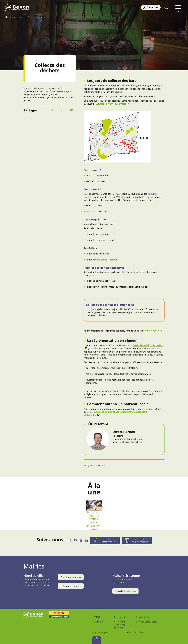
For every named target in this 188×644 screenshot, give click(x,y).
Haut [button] (97, 640)
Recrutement (120, 617)
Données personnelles (146, 622)
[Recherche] (166, 8)
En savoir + (94, 529)
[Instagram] (75, 541)
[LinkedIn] (62, 110)
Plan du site (98, 622)
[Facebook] (53, 110)
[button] (178, 8)
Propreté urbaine (39, 17)
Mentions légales (100, 632)
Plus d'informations (71, 577)
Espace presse (143, 617)
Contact (96, 617)
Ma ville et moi (19, 17)
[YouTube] (81, 541)
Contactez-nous (71, 586)
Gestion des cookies (134, 632)
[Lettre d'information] (107, 540)
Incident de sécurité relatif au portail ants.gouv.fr (94, 519)
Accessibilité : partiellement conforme (120, 625)
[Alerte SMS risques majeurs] (139, 540)
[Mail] (72, 110)
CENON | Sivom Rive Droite (111, 104)
